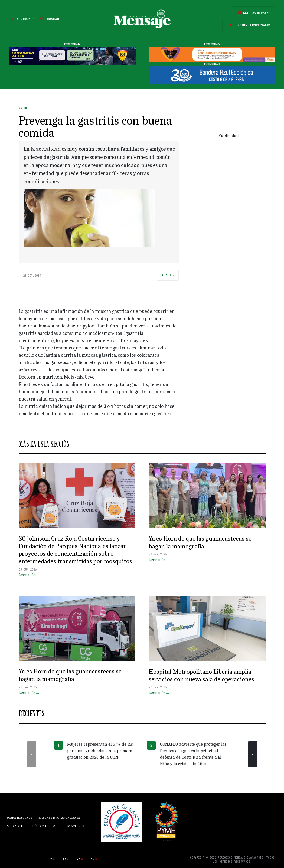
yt (79, 859)
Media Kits (15, 826)
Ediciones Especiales (249, 25)
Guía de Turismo (44, 826)
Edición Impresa (253, 13)
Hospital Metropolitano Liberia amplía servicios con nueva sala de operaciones (201, 675)
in (93, 859)
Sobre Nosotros (19, 818)
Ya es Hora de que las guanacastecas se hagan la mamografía (200, 542)
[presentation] (32, 754)
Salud (23, 108)
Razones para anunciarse (59, 818)
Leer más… (29, 575)
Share (167, 275)
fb (64, 859)
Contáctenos (74, 826)
